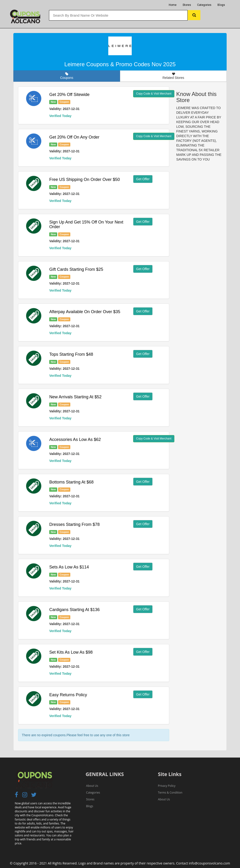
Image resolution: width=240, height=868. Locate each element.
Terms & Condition (170, 793)
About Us (92, 786)
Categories (204, 5)
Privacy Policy (167, 786)
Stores (187, 5)
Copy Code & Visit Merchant (154, 94)
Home (173, 5)
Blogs (221, 5)
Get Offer (143, 179)
